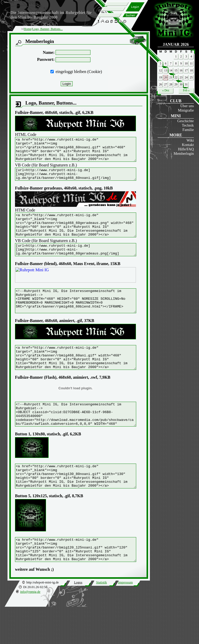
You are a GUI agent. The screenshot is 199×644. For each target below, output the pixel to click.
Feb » (186, 90)
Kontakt (188, 145)
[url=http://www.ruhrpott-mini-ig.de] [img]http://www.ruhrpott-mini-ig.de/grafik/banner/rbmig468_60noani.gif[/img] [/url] (83, 180)
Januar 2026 (176, 44)
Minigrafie (186, 110)
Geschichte (186, 121)
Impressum (125, 620)
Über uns (187, 106)
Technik (188, 125)
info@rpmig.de (30, 629)
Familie (188, 130)
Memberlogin (184, 153)
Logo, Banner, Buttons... (48, 29)
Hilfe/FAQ (186, 149)
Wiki (190, 140)
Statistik (102, 620)
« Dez (166, 90)
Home (28, 29)
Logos (78, 620)
